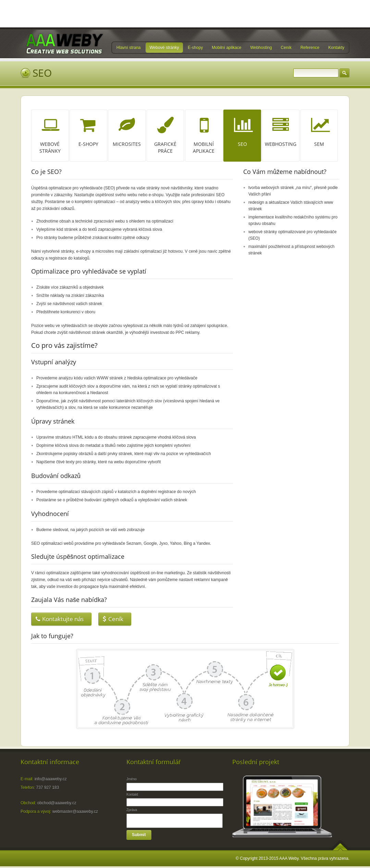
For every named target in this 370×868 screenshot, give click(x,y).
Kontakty (336, 48)
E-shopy (195, 48)
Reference (310, 48)
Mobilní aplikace (226, 48)
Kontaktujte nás (60, 619)
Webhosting (261, 48)
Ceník (286, 48)
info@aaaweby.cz (51, 779)
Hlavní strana (129, 48)
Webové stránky (164, 48)
